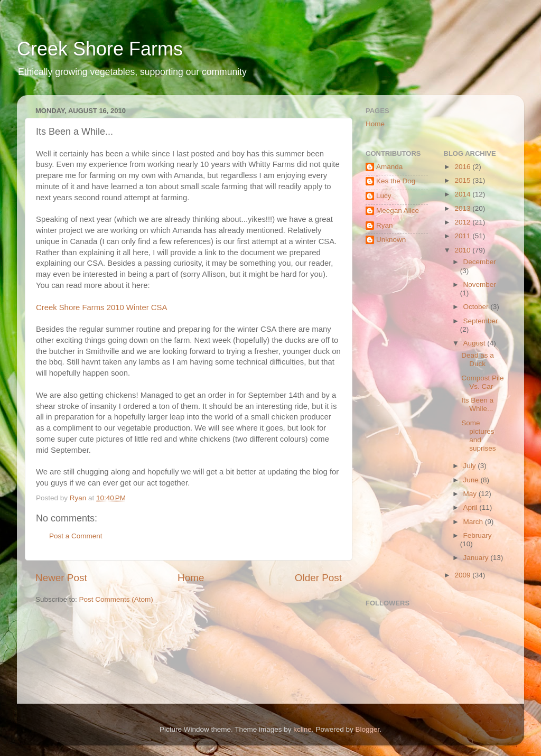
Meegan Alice (398, 211)
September (481, 321)
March (474, 522)
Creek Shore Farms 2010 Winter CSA (101, 307)
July (471, 466)
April (472, 507)
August (475, 343)
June (472, 480)
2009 (463, 575)
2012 (463, 222)
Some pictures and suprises (478, 436)
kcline (302, 729)
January (477, 558)
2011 (463, 236)
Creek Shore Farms (100, 49)
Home (191, 578)
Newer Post (61, 578)
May (471, 494)
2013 (463, 208)
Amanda (389, 167)
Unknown (391, 240)
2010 (463, 250)
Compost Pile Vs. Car (482, 382)
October (477, 307)
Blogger (367, 729)
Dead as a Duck (478, 360)
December (480, 262)
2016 (463, 167)
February (478, 535)
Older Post (318, 578)
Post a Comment (76, 536)
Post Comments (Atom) (116, 599)
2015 (463, 180)
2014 (463, 194)
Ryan (385, 225)
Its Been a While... (477, 404)
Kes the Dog (396, 181)
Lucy (384, 196)
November (480, 284)
